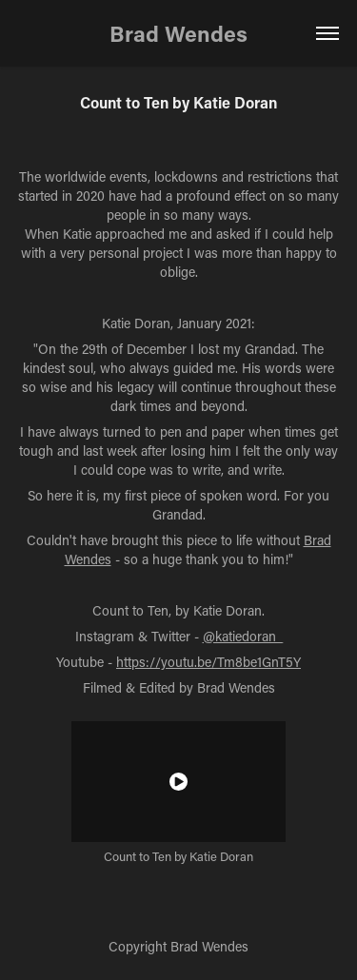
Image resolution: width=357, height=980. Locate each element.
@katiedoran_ (243, 636)
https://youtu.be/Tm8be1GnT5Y (208, 662)
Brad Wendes (178, 33)
